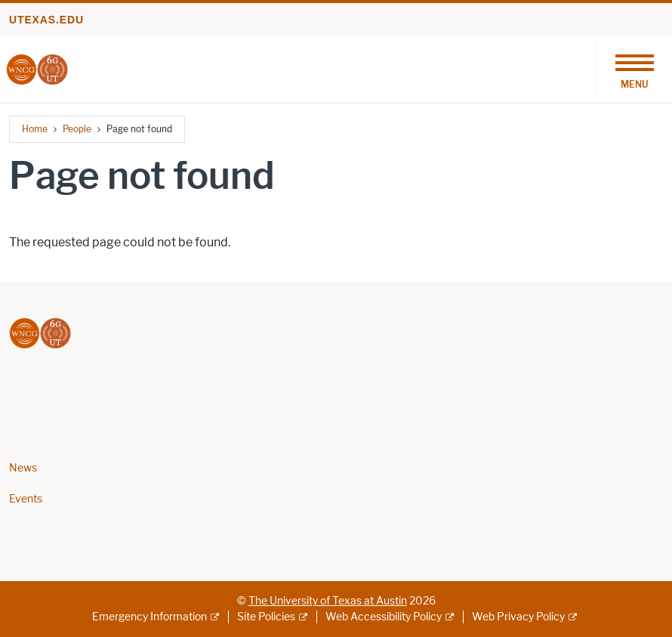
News (23, 468)
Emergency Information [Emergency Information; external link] (150, 617)
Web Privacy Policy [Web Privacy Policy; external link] (518, 617)
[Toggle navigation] (634, 70)
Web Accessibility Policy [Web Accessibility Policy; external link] (384, 617)
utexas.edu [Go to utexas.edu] (46, 20)
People (77, 129)
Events (26, 499)
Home (35, 129)
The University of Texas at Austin (328, 601)
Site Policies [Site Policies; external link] (266, 617)
